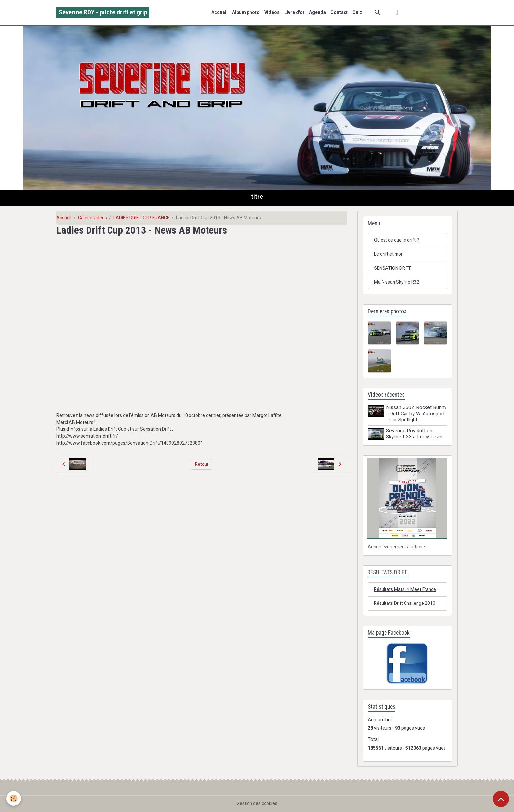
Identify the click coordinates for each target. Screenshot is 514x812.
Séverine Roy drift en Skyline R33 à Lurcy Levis (415, 434)
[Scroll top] (501, 799)
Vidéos (272, 12)
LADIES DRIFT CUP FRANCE (141, 218)
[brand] (103, 13)
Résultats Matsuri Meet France (406, 589)
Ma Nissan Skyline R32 (397, 282)
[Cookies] (14, 798)
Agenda (317, 12)
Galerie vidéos (92, 218)
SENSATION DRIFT (393, 268)
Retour (202, 464)
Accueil (219, 12)
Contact (339, 12)
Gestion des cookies (257, 803)
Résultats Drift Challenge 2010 (405, 603)
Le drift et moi (388, 254)
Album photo (246, 12)
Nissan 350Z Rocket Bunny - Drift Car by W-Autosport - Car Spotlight (417, 414)
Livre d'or (294, 12)
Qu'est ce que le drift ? (397, 240)
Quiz (357, 12)
